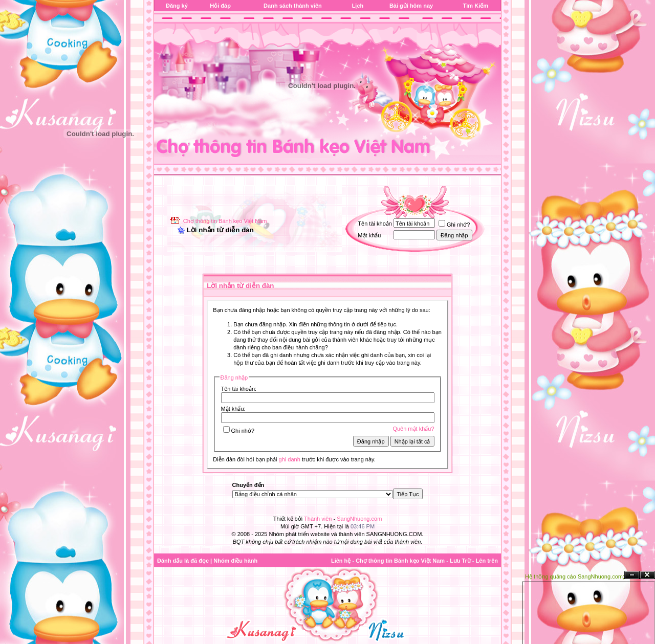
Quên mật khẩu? (413, 429)
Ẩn (632, 575)
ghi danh (290, 459)
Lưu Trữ (460, 561)
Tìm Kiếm (476, 6)
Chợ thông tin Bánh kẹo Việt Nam (225, 221)
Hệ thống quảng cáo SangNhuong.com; (575, 576)
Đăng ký (177, 6)
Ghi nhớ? (454, 225)
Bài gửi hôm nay (411, 6)
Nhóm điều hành (235, 561)
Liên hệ (341, 561)
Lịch (358, 6)
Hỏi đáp (220, 6)
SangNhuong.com (359, 519)
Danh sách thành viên (293, 6)
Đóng (647, 575)
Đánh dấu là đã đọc (183, 561)
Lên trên (487, 561)
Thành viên (318, 519)
